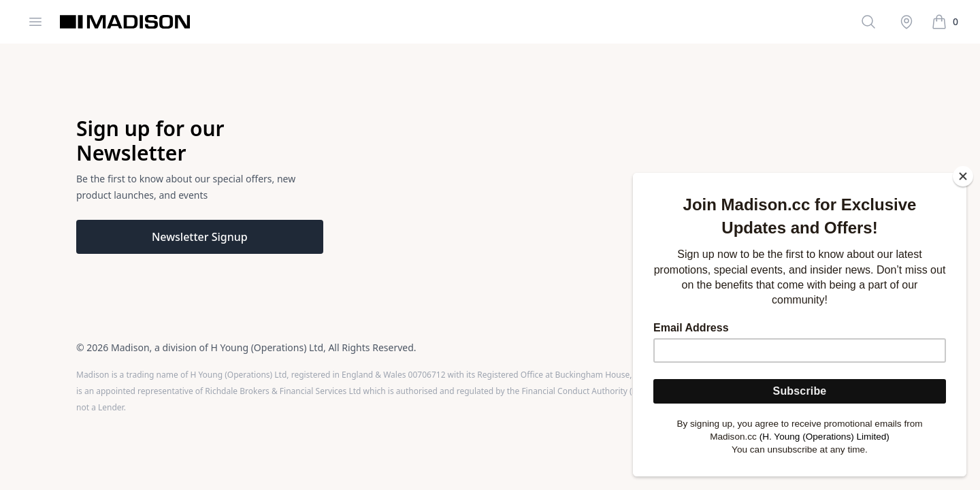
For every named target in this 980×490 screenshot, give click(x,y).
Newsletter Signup (200, 237)
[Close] (963, 176)
